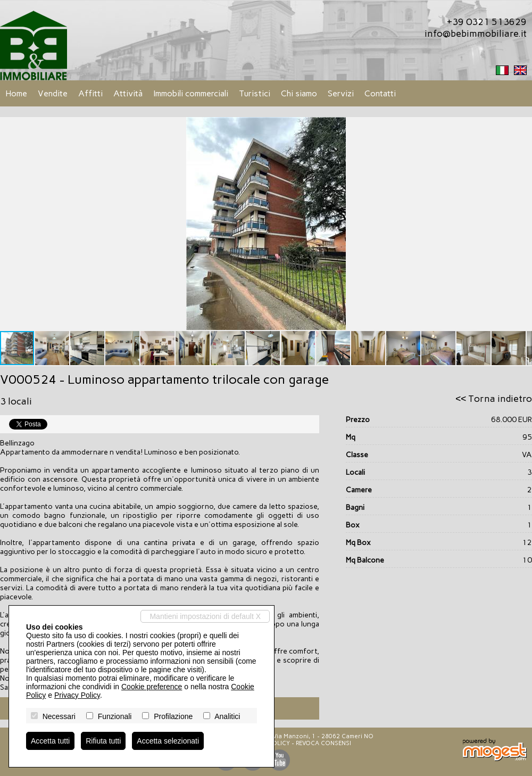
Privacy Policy (77, 695)
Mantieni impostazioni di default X (205, 616)
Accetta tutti (50, 741)
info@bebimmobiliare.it (476, 34)
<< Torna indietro (494, 399)
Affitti (90, 93)
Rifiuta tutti (103, 741)
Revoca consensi (323, 743)
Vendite (53, 93)
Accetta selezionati (168, 741)
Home (16, 93)
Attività (128, 93)
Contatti (380, 93)
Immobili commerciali (191, 93)
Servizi (341, 93)
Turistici (255, 93)
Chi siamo (299, 93)
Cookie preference (152, 687)
